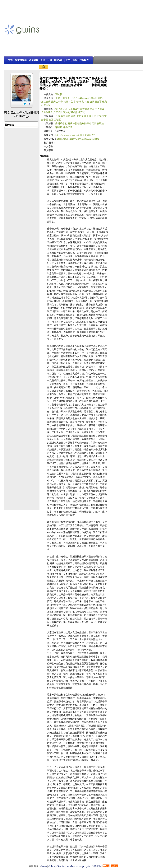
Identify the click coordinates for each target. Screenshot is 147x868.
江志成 (47, 102)
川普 (76, 102)
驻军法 (100, 124)
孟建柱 (81, 98)
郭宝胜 (94, 98)
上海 (94, 116)
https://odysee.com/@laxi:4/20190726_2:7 (75, 135)
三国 (51, 120)
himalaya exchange (76, 866)
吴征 (88, 98)
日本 (58, 116)
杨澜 (92, 102)
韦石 (66, 102)
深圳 (84, 116)
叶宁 (61, 102)
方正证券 (58, 112)
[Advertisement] (94, 30)
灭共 (94, 124)
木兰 (71, 102)
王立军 (98, 102)
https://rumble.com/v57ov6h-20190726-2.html (78, 139)
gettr (88, 866)
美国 (63, 116)
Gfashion (61, 866)
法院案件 (84, 60)
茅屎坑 (59, 127)
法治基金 (60, 109)
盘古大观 (85, 109)
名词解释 (34, 60)
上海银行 (75, 109)
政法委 (67, 112)
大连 (89, 116)
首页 (11, 60)
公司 (50, 60)
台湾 (73, 116)
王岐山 (59, 98)
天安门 (100, 116)
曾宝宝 (47, 105)
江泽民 (74, 98)
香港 (68, 116)
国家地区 (59, 60)
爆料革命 (60, 124)
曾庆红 (54, 102)
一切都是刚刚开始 (82, 124)
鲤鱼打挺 (67, 127)
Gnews (44, 866)
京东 (67, 109)
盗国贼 (69, 124)
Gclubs (52, 866)
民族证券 (48, 112)
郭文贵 (59, 94)
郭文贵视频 (21, 60)
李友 (81, 102)
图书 (68, 60)
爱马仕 (93, 109)
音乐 (75, 60)
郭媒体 (74, 112)
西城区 (57, 120)
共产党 (81, 112)
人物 (43, 60)
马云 (87, 102)
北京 (78, 116)
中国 (46, 120)
